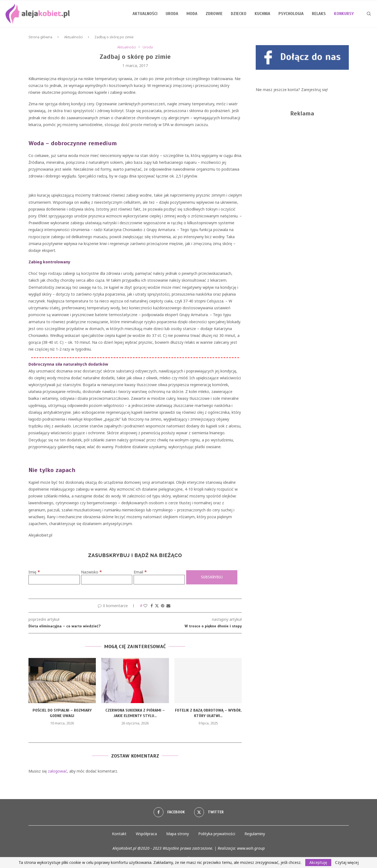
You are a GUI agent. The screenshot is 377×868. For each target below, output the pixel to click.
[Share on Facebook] (152, 606)
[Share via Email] (168, 606)
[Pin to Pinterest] (163, 606)
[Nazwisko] (107, 580)
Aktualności (145, 14)
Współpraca (146, 834)
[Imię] (54, 580)
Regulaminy (255, 834)
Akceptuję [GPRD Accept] (318, 862)
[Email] (159, 580)
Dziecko (239, 14)
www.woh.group (251, 848)
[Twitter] (209, 812)
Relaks (319, 14)
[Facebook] (169, 812)
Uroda (172, 14)
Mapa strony (178, 834)
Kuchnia (262, 14)
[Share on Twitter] (157, 606)
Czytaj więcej (347, 863)
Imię (34, 572)
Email (140, 572)
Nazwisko (91, 572)
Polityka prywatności (217, 834)
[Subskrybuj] (212, 577)
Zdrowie (214, 14)
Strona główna (40, 37)
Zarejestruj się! (314, 90)
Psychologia (291, 14)
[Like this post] (145, 606)
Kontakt (119, 834)
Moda (192, 14)
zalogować (57, 771)
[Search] (369, 14)
